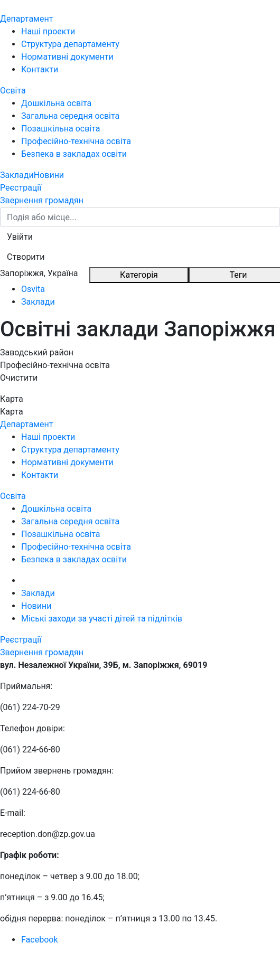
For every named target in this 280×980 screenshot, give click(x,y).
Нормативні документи (67, 57)
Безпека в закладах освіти (74, 154)
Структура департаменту (70, 44)
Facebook (39, 940)
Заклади (17, 175)
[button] (20, 237)
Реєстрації (21, 188)
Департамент (26, 19)
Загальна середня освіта (70, 116)
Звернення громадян (42, 200)
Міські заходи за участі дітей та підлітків (102, 619)
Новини (49, 175)
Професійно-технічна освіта (76, 141)
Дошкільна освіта (56, 103)
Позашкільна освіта (61, 129)
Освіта (13, 91)
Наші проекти (48, 31)
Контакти (40, 69)
